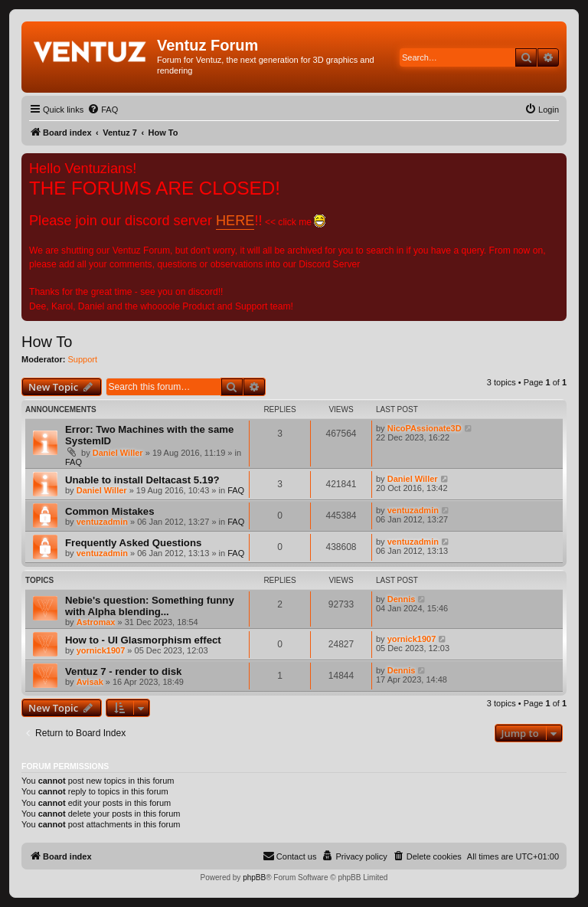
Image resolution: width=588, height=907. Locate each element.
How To (47, 342)
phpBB (254, 878)
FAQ (73, 462)
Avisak (90, 682)
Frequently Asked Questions (133, 543)
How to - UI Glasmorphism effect (143, 640)
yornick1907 (101, 650)
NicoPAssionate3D (425, 428)
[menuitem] (103, 110)
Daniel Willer (118, 453)
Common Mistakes (110, 511)
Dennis (402, 599)
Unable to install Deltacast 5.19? (142, 480)
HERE (235, 221)
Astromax (96, 622)
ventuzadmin (102, 522)
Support (83, 359)
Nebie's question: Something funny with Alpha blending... (150, 606)
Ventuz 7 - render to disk (123, 671)
